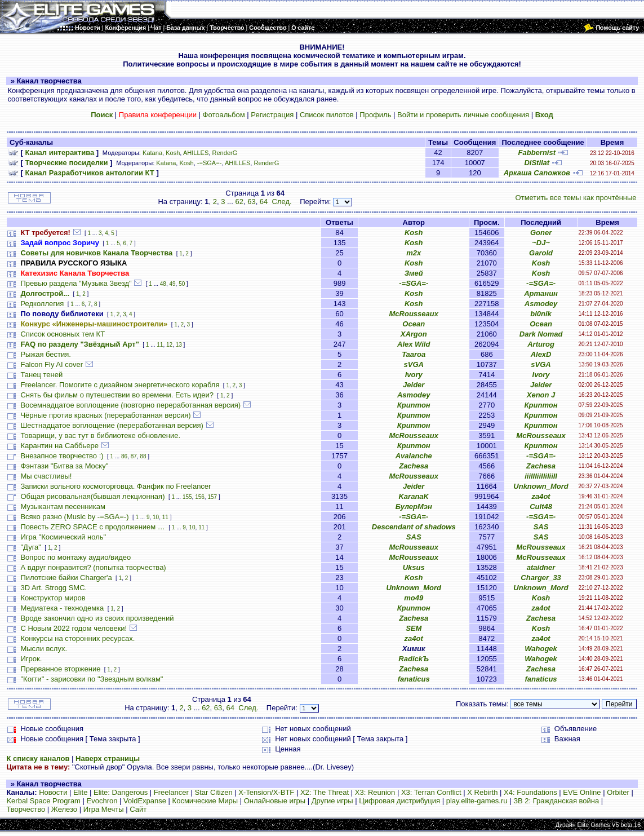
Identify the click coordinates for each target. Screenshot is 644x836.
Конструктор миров (53, 598)
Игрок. (31, 659)
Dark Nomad (541, 334)
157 (212, 497)
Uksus (414, 567)
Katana (152, 153)
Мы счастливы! (46, 476)
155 (187, 497)
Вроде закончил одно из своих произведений (97, 618)
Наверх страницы (108, 758)
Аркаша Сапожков (537, 173)
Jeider (414, 385)
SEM (414, 628)
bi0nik (541, 314)
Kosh (173, 153)
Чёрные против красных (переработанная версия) (105, 415)
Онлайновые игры (275, 801)
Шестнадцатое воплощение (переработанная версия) (112, 425)
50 (182, 284)
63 (251, 202)
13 (179, 345)
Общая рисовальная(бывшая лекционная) (92, 496)
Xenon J (541, 395)
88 (143, 456)
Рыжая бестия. (46, 354)
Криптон (414, 405)
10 (156, 517)
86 (124, 456)
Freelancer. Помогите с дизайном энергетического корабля (120, 385)
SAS (541, 527)
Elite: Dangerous (121, 792)
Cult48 (541, 507)
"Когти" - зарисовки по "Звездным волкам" (92, 679)
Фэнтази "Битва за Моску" (64, 466)
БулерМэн (414, 507)
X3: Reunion (375, 792)
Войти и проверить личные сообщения (463, 115)
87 (134, 456)
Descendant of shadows (414, 527)
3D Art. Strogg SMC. (54, 588)
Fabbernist (537, 152)
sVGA (414, 364)
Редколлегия (42, 304)
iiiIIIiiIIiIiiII (541, 476)
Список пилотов (327, 115)
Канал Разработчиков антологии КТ (89, 173)
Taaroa (414, 354)
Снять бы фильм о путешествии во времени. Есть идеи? (117, 395)
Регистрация (272, 115)
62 (239, 202)
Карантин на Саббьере (59, 446)
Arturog (541, 344)
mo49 (414, 598)
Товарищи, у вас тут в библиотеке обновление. (100, 435)
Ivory (414, 375)
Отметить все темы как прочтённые (576, 198)
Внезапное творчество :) (62, 456)
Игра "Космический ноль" (63, 537)
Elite (80, 792)
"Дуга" (31, 547)
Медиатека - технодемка (62, 608)
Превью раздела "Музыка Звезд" (76, 283)
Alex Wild (414, 344)
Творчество (26, 809)
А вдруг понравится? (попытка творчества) (93, 567)
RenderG (225, 153)
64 (264, 202)
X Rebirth (482, 792)
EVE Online (582, 792)
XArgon (414, 334)
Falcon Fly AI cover (52, 364)
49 (172, 284)
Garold (541, 253)
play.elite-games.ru (477, 801)
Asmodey (541, 304)
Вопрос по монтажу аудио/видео (75, 557)
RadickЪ (414, 659)
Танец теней (41, 375)
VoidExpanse (145, 801)
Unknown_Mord (541, 486)
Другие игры (332, 801)
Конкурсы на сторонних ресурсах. (77, 638)
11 (160, 345)
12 (169, 345)
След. (282, 202)
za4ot (541, 496)
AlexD (541, 354)
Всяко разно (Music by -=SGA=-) (74, 517)
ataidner (541, 567)
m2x (414, 253)
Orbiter (618, 792)
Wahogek (541, 649)
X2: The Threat (325, 792)
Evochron (102, 801)
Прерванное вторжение (60, 669)
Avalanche (414, 456)
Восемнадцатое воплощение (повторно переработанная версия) (130, 405)
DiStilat (537, 163)
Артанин (541, 293)
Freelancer (171, 792)
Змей (414, 273)
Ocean (414, 324)
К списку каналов (38, 758)
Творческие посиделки (66, 163)
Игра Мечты (104, 809)
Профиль (375, 115)
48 (163, 284)
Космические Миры (205, 801)
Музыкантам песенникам (63, 507)
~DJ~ (541, 243)
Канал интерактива (59, 152)
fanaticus (414, 679)
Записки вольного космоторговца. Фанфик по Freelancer (116, 486)
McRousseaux (414, 314)
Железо (64, 809)
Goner (541, 233)
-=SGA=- (210, 163)
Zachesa (414, 466)
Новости (53, 792)
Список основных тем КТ (63, 334)
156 (200, 497)
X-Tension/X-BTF (266, 792)
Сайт (138, 809)
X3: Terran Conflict (431, 792)
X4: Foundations (530, 792)
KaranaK (413, 496)
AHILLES (196, 153)
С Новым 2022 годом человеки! (74, 628)
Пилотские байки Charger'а (66, 578)
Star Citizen (214, 792)
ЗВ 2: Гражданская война (556, 801)
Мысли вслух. (44, 649)
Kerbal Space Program (43, 801)
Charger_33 (541, 578)
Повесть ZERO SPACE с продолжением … (92, 527)
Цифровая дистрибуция (399, 801)
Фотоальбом (224, 115)
